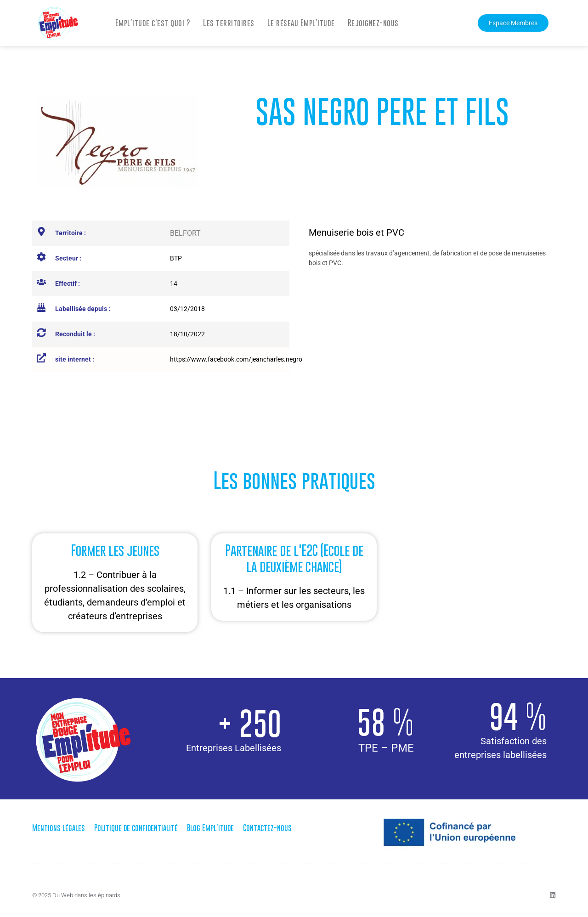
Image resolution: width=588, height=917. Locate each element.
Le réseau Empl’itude (301, 23)
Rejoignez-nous (373, 23)
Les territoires (229, 23)
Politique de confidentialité (136, 828)
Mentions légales (59, 828)
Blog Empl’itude (210, 828)
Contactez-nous (267, 828)
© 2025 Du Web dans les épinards (76, 895)
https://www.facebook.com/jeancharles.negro (236, 359)
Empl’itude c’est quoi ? (153, 23)
